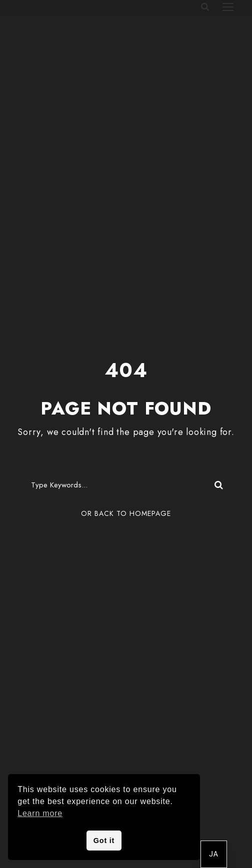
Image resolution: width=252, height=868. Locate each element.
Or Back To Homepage (126, 513)
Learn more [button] (40, 813)
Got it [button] (104, 841)
